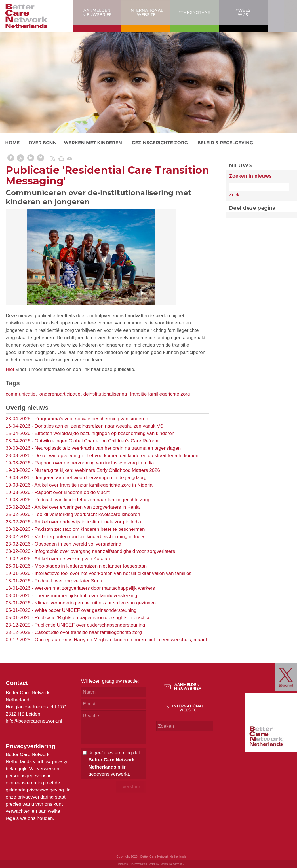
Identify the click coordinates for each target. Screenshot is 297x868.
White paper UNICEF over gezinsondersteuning (86, 610)
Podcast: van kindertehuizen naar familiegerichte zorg (92, 500)
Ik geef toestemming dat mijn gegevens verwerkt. (114, 763)
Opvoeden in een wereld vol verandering (78, 544)
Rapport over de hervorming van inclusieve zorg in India (94, 463)
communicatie (21, 394)
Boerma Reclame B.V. (172, 864)
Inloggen (123, 864)
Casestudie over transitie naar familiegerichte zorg (88, 632)
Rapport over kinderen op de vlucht (72, 492)
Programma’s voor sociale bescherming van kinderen (91, 419)
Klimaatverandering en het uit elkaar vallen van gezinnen (95, 603)
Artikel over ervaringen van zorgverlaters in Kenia (87, 507)
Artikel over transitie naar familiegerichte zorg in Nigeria (93, 485)
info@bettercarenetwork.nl (34, 721)
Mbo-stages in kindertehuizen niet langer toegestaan (91, 566)
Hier (10, 369)
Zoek (234, 195)
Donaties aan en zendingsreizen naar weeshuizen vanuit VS (99, 426)
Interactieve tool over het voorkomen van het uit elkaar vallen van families (113, 573)
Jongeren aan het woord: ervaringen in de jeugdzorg (90, 478)
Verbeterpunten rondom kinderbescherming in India (89, 537)
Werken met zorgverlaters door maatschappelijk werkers (95, 588)
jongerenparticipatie (59, 394)
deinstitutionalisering (105, 394)
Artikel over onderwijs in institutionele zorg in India (88, 522)
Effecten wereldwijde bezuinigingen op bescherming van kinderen (105, 433)
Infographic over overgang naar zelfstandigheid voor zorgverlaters (105, 551)
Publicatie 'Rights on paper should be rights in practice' (93, 618)
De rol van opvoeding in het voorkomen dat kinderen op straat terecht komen (116, 456)
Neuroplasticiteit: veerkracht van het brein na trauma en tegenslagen (108, 448)
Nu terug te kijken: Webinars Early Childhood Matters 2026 (97, 470)
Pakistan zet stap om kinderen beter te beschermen (90, 529)
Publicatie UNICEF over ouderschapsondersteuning (90, 625)
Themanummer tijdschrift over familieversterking (86, 596)
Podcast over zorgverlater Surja (68, 581)
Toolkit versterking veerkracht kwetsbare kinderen (87, 514)
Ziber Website (138, 864)
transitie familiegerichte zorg (160, 394)
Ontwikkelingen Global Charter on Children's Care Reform (96, 441)
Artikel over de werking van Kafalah (72, 559)
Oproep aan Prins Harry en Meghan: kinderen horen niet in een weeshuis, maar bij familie (130, 640)
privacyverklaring (36, 797)
